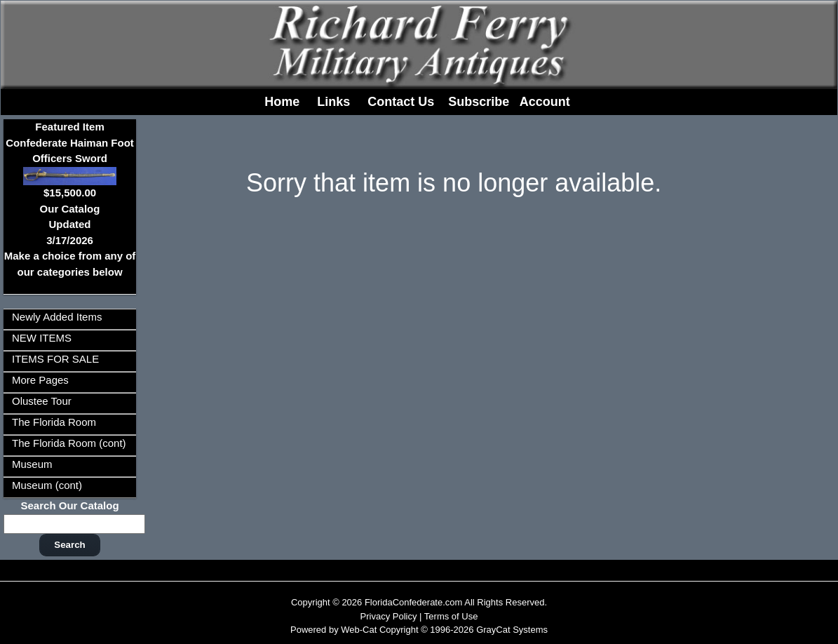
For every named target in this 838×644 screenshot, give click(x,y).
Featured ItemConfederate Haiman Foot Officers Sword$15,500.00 (70, 160)
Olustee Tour (42, 401)
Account (545, 102)
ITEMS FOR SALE (55, 359)
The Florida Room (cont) (69, 443)
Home (282, 102)
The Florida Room (54, 422)
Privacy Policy (389, 616)
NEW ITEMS (42, 338)
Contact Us (401, 102)
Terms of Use (451, 616)
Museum (32, 464)
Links (333, 102)
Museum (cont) (47, 485)
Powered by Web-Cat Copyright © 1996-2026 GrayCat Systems (419, 630)
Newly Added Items (57, 317)
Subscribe (479, 102)
